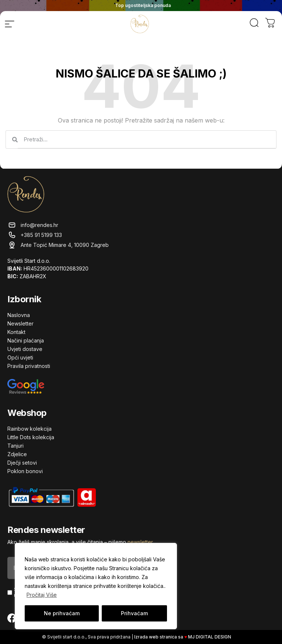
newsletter (140, 542)
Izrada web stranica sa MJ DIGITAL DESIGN (183, 637)
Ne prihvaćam (62, 613)
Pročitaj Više (42, 595)
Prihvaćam (134, 613)
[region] (96, 586)
